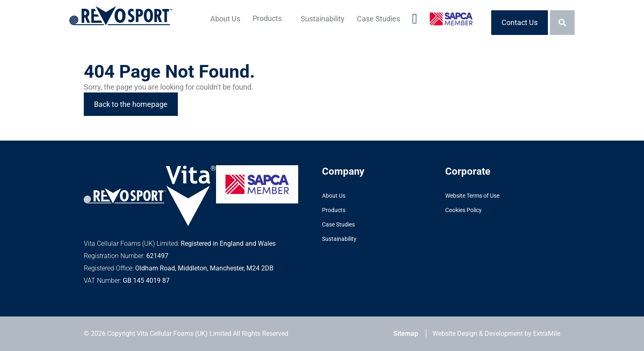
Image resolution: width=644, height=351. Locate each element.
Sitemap (406, 334)
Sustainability (323, 19)
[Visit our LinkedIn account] (415, 23)
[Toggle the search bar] (562, 23)
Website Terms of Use (472, 196)
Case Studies (378, 19)
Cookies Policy (463, 210)
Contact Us (520, 22)
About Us (225, 19)
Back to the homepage (131, 104)
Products (267, 18)
